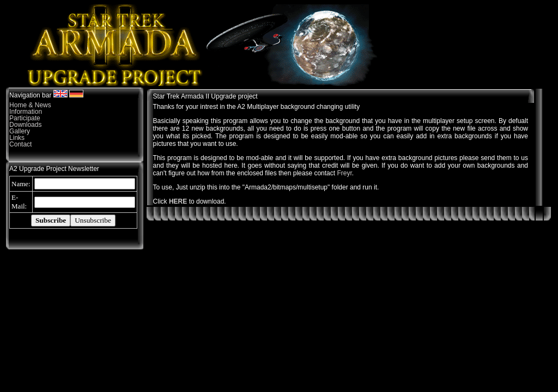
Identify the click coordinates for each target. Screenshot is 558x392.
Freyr (344, 173)
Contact (20, 144)
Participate (25, 118)
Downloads (25, 125)
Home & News (30, 105)
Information (26, 112)
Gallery (20, 131)
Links (17, 138)
